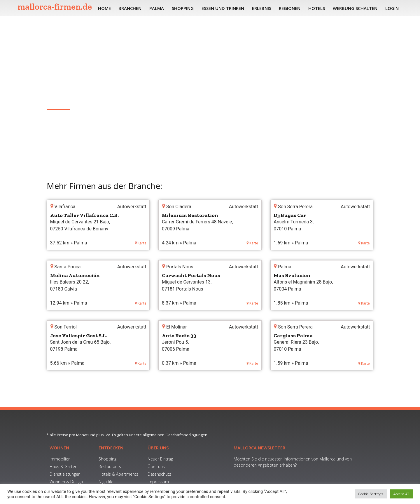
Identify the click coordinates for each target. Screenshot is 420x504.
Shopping (183, 8)
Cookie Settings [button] (371, 494)
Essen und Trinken (223, 8)
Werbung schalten (355, 8)
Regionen (290, 8)
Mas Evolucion (292, 275)
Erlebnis (262, 8)
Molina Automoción (75, 275)
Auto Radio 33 (179, 336)
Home (104, 8)
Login (392, 8)
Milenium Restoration (190, 215)
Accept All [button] (401, 494)
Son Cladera (60, 100)
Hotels (317, 8)
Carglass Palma (293, 336)
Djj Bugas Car (290, 215)
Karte (141, 243)
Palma (157, 8)
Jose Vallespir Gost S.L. (78, 336)
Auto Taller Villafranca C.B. (84, 215)
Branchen (130, 8)
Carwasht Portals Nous (191, 275)
